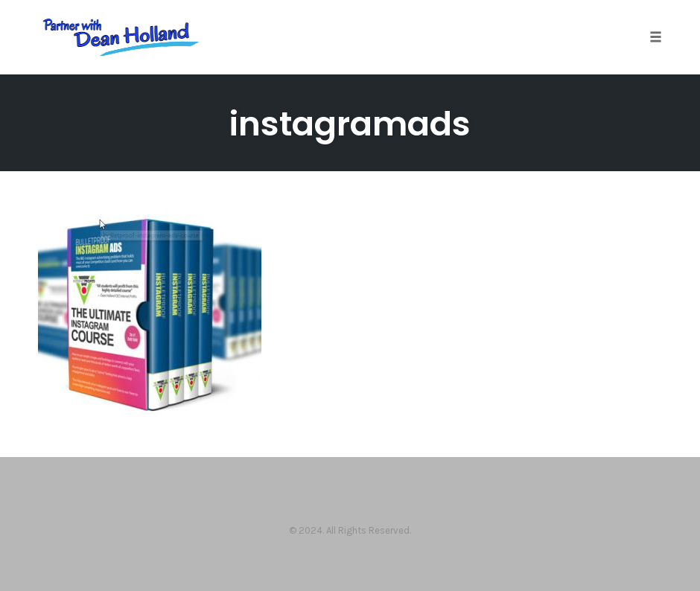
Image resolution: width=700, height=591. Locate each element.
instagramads (350, 124)
